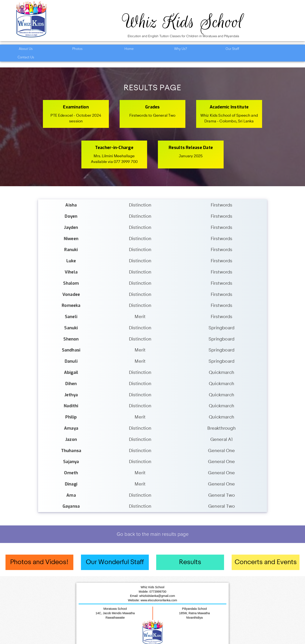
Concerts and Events (266, 554)
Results (190, 554)
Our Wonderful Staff (115, 554)
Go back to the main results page (153, 526)
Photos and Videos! (39, 554)
